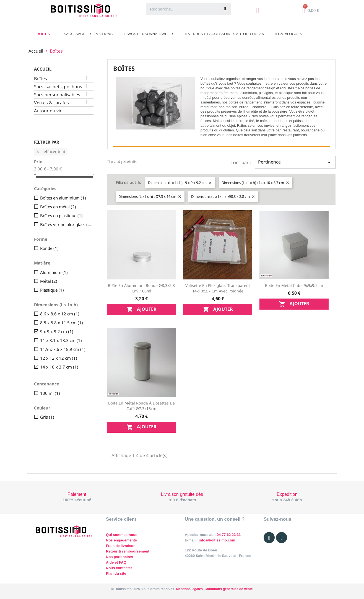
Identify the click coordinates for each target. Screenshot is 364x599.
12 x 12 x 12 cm (59, 358)
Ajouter (141, 309)
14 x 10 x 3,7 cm (59, 367)
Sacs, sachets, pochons (58, 87)
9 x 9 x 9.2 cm (57, 331)
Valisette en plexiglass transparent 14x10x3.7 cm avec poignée (218, 288)
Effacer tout (50, 151)
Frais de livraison (121, 546)
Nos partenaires (119, 557)
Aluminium (54, 272)
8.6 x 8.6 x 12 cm (60, 314)
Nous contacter (119, 568)
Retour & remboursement (128, 551)
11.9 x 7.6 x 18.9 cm (63, 349)
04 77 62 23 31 (229, 535)
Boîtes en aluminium (63, 198)
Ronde (49, 248)
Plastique (52, 290)
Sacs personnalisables (57, 95)
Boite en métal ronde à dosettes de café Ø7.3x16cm (141, 406)
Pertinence (295, 162)
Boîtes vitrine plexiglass (66, 224)
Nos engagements (121, 540)
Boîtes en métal (58, 207)
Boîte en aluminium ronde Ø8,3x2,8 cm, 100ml (141, 288)
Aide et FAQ (116, 562)
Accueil (43, 69)
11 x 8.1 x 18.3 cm (61, 340)
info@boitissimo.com (216, 540)
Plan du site (116, 573)
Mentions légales (189, 589)
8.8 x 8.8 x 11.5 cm (62, 323)
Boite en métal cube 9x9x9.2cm (294, 285)
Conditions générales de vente (229, 589)
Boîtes (41, 79)
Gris (47, 417)
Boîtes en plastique (61, 216)
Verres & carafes (51, 103)
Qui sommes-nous (122, 535)
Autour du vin (48, 111)
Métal (49, 281)
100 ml (50, 393)
